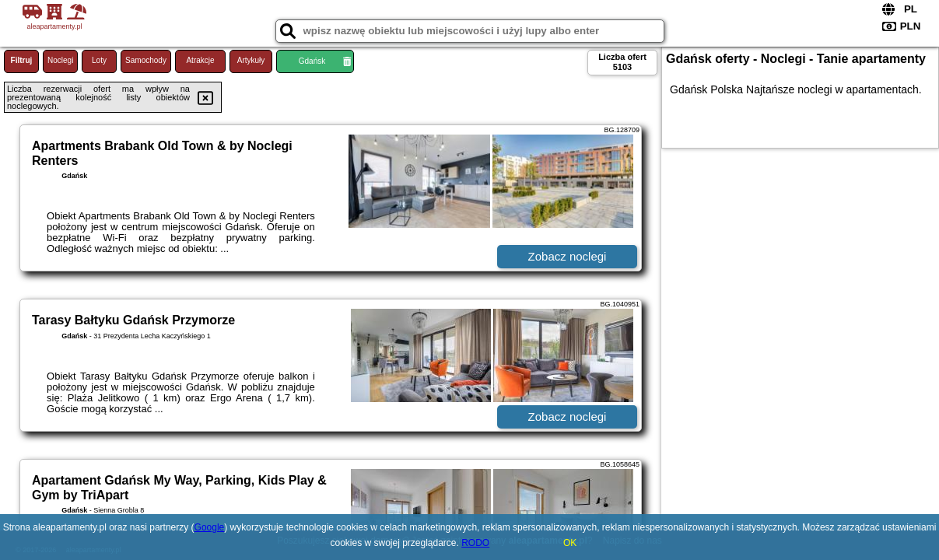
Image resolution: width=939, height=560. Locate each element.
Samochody (146, 60)
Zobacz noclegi (568, 256)
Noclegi (60, 60)
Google (210, 527)
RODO (475, 543)
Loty (99, 60)
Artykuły (251, 60)
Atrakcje (200, 60)
